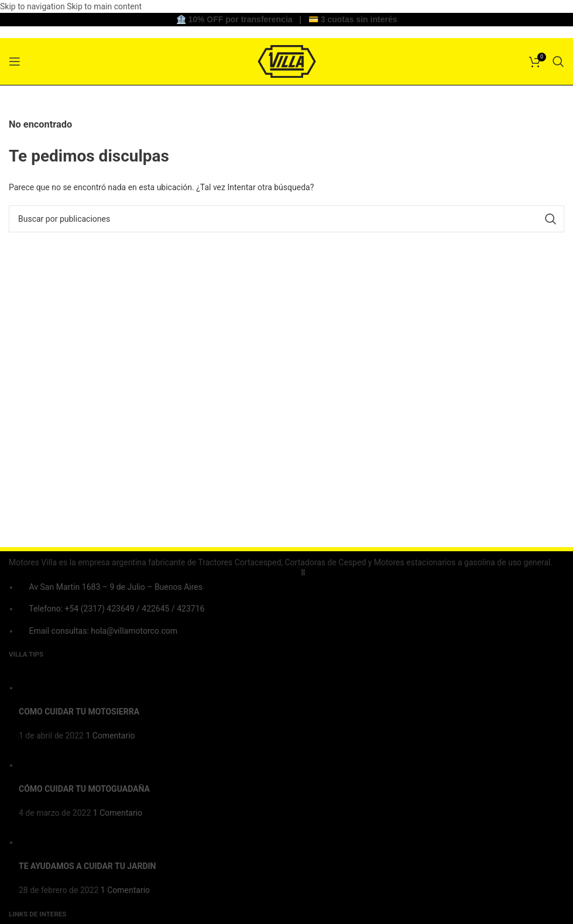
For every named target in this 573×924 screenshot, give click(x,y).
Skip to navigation (33, 6)
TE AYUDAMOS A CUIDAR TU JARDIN (87, 866)
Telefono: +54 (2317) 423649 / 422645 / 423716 (116, 609)
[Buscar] (558, 61)
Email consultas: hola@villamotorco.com (103, 631)
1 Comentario (110, 736)
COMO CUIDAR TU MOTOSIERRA (79, 712)
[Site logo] (287, 60)
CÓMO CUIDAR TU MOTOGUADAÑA (84, 789)
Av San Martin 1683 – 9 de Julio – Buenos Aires (115, 587)
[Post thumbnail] (41, 688)
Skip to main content (104, 6)
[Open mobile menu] (15, 61)
